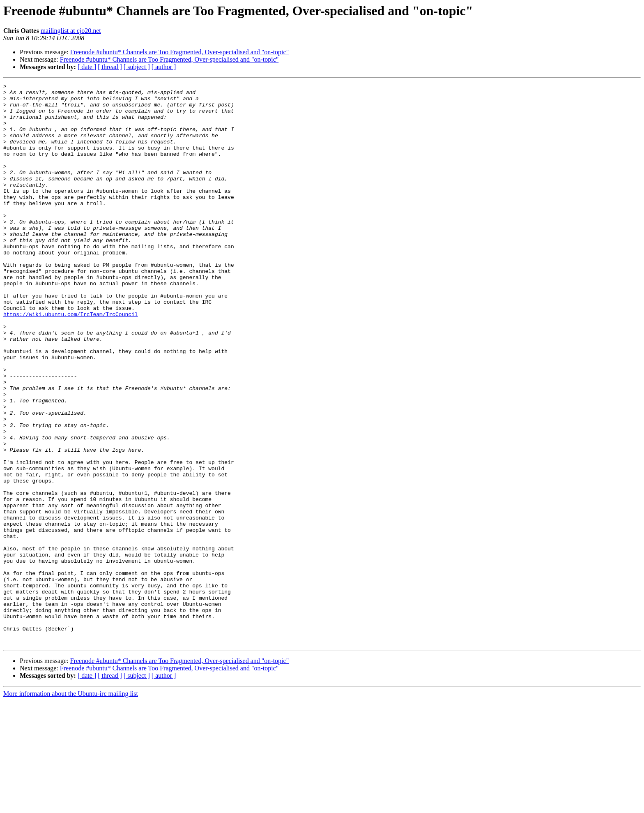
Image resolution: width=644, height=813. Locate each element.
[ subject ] (137, 67)
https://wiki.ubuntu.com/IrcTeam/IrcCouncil (71, 361)
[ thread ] (110, 67)
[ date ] (87, 67)
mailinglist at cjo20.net (71, 31)
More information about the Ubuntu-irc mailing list (71, 806)
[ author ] (164, 67)
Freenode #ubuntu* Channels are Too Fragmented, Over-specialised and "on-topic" (180, 52)
